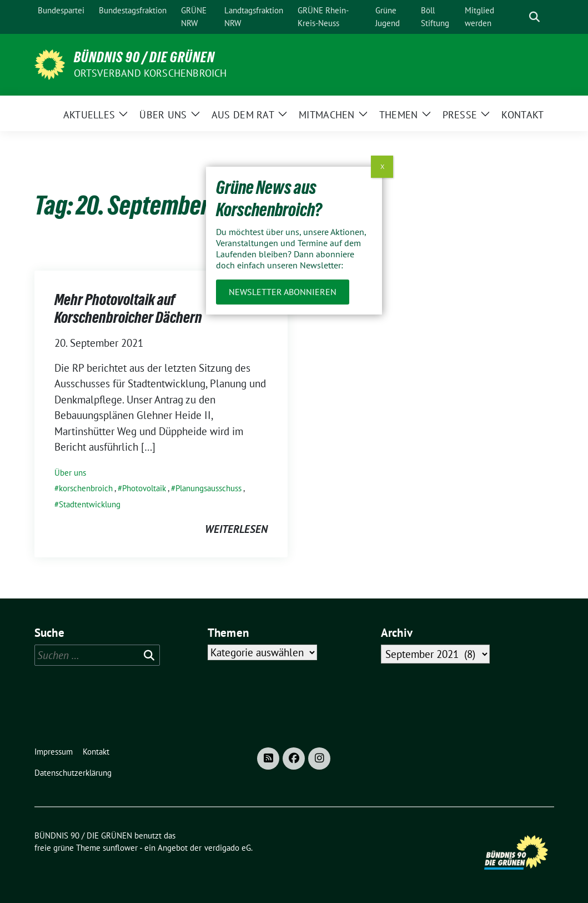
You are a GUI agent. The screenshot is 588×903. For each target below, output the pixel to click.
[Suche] (519, 17)
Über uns (70, 473)
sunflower (120, 848)
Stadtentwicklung (90, 504)
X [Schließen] (382, 166)
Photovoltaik (144, 488)
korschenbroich (86, 488)
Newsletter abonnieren (283, 292)
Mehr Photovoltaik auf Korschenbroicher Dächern (128, 308)
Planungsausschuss (208, 488)
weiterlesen (236, 529)
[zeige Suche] (534, 17)
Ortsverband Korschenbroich (150, 73)
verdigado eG (228, 848)
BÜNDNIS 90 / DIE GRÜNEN (144, 57)
